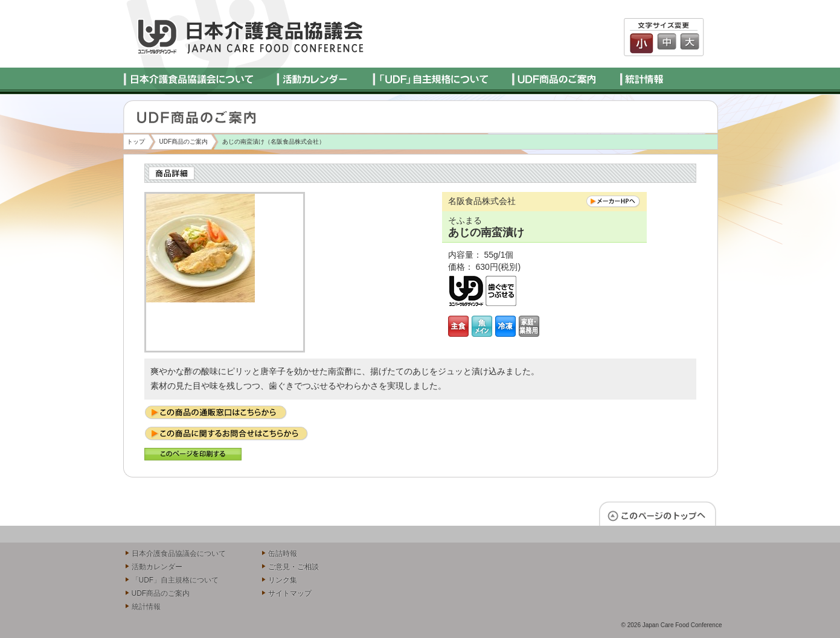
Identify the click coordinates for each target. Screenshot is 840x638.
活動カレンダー (157, 567)
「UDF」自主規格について (175, 580)
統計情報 (146, 607)
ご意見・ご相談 (293, 567)
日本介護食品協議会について (179, 553)
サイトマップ (290, 593)
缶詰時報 (283, 553)
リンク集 (283, 580)
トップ (136, 142)
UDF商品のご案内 (184, 142)
